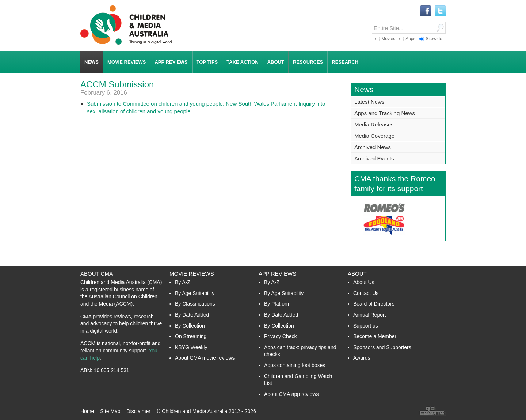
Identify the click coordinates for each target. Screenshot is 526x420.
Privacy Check (280, 336)
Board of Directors (374, 304)
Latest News (369, 102)
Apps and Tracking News (385, 113)
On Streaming (191, 336)
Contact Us (366, 293)
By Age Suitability (195, 293)
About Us (364, 282)
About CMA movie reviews (205, 358)
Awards (362, 358)
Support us (366, 326)
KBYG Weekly (191, 347)
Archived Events (374, 158)
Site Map (110, 411)
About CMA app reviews (291, 394)
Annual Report (370, 315)
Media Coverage (374, 136)
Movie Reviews (192, 274)
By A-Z (183, 282)
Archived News (373, 147)
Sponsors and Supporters (382, 347)
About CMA (97, 274)
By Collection (190, 326)
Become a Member (375, 336)
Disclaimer (139, 411)
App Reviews (277, 274)
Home (87, 411)
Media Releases (374, 124)
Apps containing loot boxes (295, 365)
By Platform (277, 304)
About (357, 274)
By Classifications (195, 304)
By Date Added (192, 315)
